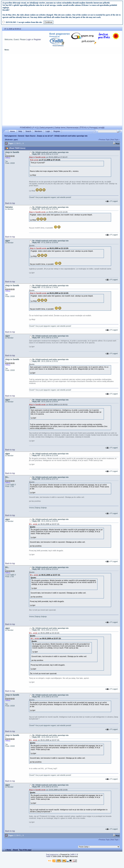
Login (29, 40)
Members (38, 131)
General (21, 136)
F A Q (35, 128)
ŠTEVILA (84, 128)
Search (28, 131)
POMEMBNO (26, 128)
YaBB (48, 856)
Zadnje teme (60, 128)
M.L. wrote (33, 524)
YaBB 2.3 (74, 854)
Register (37, 40)
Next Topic (115, 140)
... (22, 143)
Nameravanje (73, 128)
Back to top (10, 203)
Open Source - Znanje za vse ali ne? (39, 136)
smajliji (101, 128)
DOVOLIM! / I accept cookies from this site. (24, 22)
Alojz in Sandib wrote (37, 157)
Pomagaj (93, 128)
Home (12, 131)
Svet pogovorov (10, 136)
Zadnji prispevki (46, 128)
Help (20, 131)
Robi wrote (34, 160)
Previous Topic (104, 140)
